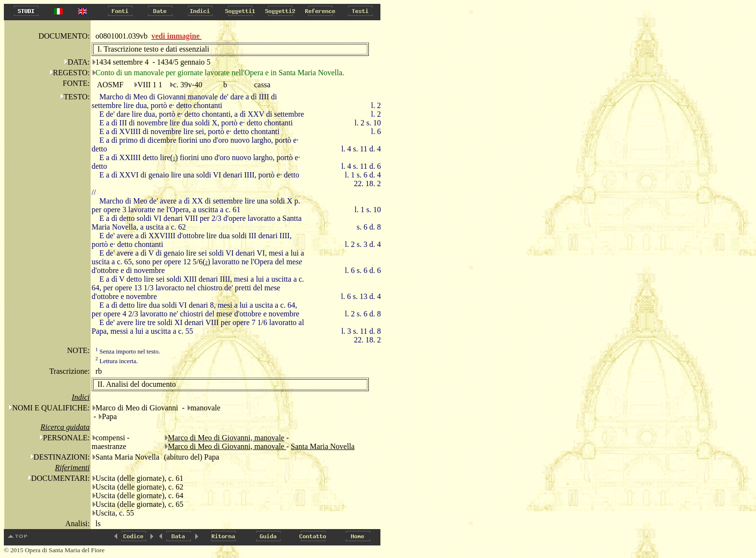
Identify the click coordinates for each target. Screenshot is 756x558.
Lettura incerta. (117, 361)
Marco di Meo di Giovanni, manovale (226, 438)
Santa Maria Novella (323, 446)
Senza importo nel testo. (128, 351)
